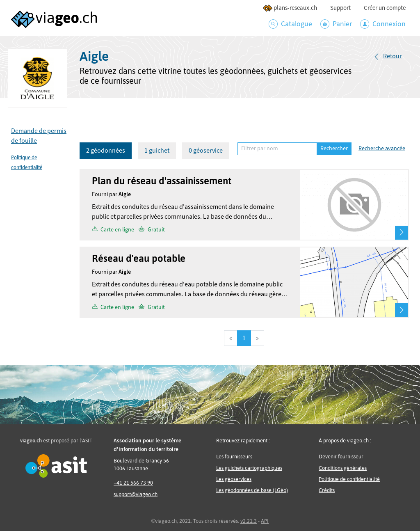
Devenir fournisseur (341, 457)
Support (340, 8)
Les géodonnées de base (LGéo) (252, 490)
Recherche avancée (382, 149)
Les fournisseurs (234, 457)
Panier (336, 24)
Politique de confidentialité (349, 479)
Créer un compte (385, 8)
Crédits (327, 490)
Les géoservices (234, 479)
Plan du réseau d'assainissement (162, 181)
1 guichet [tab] (157, 151)
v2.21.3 (249, 521)
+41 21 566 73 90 (133, 483)
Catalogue (290, 24)
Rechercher (334, 149)
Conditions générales (343, 468)
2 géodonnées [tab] (106, 151)
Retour (393, 56)
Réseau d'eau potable (139, 258)
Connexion (383, 24)
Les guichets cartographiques (249, 468)
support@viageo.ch (136, 494)
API (265, 521)
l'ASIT (86, 441)
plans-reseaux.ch (290, 8)
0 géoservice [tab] (206, 151)
